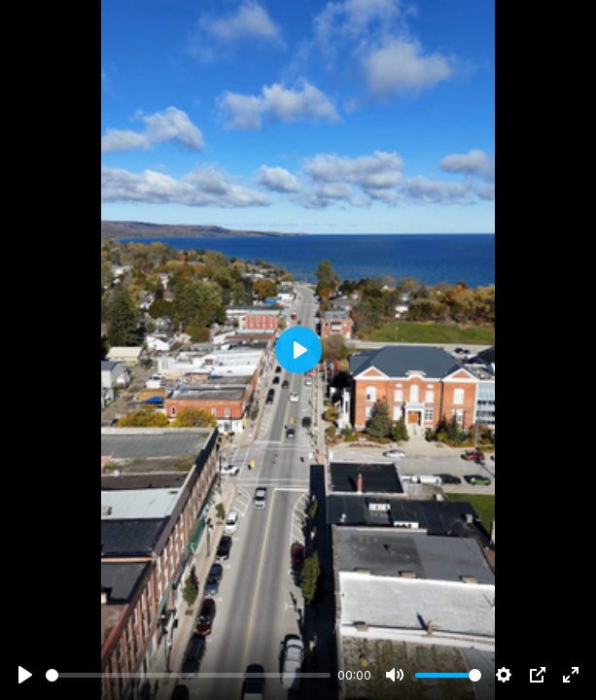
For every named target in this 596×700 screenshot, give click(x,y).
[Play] (25, 675)
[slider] (188, 675)
